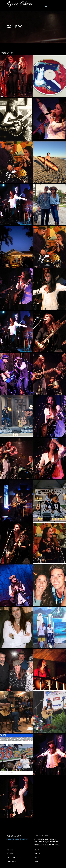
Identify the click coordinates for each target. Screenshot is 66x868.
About (37, 857)
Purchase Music (12, 857)
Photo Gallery (11, 861)
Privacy (37, 861)
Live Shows (10, 853)
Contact (37, 853)
